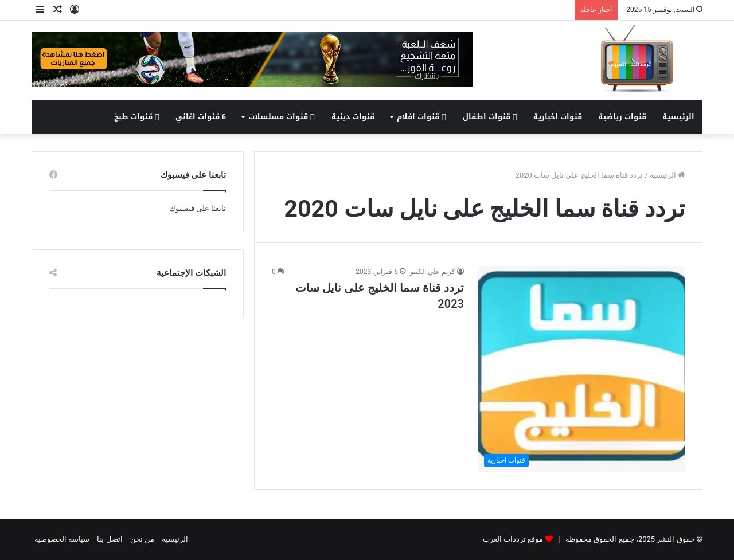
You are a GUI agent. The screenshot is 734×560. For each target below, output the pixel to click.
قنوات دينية (353, 117)
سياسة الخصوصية (62, 539)
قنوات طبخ (137, 117)
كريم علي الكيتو (433, 272)
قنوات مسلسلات (282, 117)
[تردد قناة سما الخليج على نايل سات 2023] (581, 369)
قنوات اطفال (490, 117)
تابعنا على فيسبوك (198, 208)
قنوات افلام (421, 117)
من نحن (142, 539)
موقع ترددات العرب (513, 539)
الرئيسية (678, 117)
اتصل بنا (110, 539)
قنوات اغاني (201, 117)
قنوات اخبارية (558, 117)
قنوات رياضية (622, 117)
